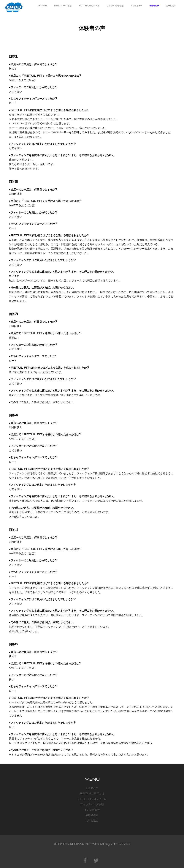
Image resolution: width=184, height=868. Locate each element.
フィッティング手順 (115, 5)
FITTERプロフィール (89, 5)
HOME (43, 5)
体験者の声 (154, 5)
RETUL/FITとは (63, 5)
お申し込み (171, 5)
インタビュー (137, 5)
